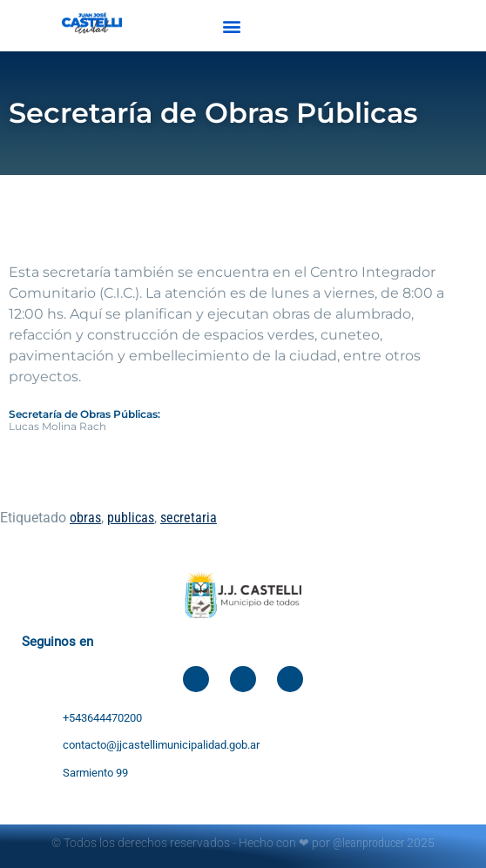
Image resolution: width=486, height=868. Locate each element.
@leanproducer (368, 843)
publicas (131, 518)
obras (85, 518)
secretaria (189, 518)
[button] (232, 26)
